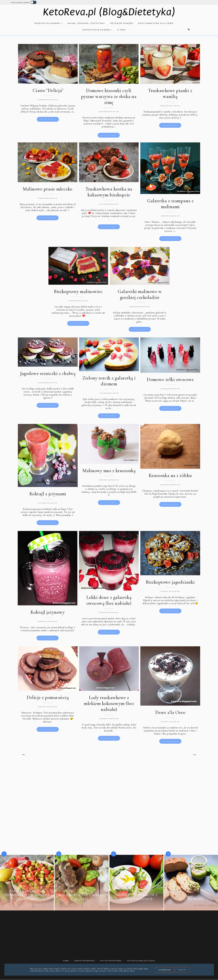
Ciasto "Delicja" (48, 90)
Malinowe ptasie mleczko (48, 191)
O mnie (121, 30)
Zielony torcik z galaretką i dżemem (109, 383)
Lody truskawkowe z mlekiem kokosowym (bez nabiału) (109, 705)
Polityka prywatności (111, 961)
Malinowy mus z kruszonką (109, 472)
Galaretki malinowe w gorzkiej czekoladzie (140, 296)
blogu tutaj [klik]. (129, 494)
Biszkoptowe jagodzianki (170, 584)
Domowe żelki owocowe (170, 381)
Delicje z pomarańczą (48, 699)
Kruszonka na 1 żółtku (170, 477)
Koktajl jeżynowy (48, 614)
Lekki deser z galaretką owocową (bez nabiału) (109, 602)
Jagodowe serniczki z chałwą (48, 375)
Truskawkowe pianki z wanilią (170, 93)
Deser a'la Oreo (170, 714)
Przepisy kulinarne (48, 23)
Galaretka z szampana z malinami (170, 205)
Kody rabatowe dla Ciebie (156, 23)
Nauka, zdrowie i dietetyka (86, 23)
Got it (182, 970)
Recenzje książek (122, 23)
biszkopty (37, 714)
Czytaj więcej (48, 119)
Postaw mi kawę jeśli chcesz (141, 961)
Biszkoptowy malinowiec (78, 293)
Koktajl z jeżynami (48, 495)
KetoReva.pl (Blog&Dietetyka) (109, 12)
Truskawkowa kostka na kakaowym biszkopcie (109, 194)
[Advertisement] (109, 790)
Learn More (165, 970)
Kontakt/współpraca (85, 961)
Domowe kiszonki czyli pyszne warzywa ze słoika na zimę (109, 96)
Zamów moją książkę (97, 30)
